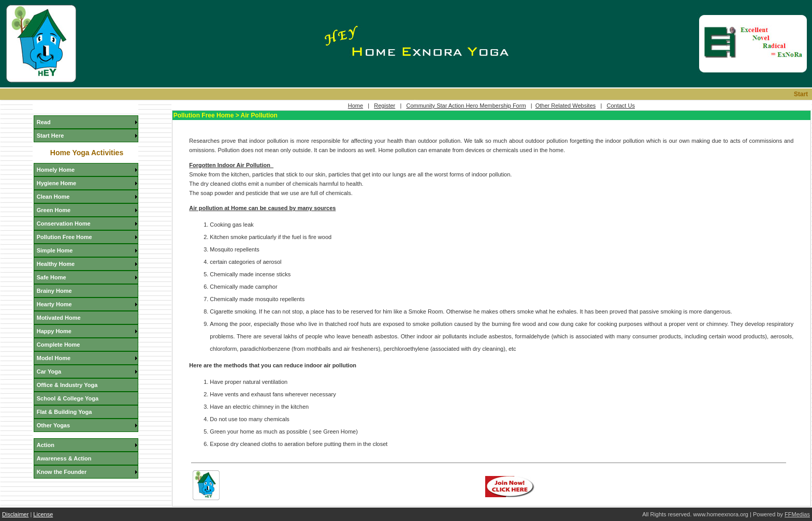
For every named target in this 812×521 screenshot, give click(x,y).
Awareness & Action (64, 458)
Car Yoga (49, 371)
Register (385, 106)
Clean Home (53, 197)
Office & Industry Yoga (67, 385)
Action (46, 445)
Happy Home (54, 331)
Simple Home (55, 250)
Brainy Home (54, 291)
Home (356, 106)
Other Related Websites (566, 106)
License (43, 514)
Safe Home (52, 277)
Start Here (50, 136)
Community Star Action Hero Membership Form (466, 106)
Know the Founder (62, 472)
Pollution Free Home (64, 237)
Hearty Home (54, 304)
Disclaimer (15, 514)
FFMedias (797, 514)
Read (44, 122)
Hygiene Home (56, 183)
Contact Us (620, 106)
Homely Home (56, 170)
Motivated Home (59, 318)
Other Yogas (53, 425)
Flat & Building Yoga (64, 412)
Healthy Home (56, 264)
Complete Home (59, 345)
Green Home (54, 210)
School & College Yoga (68, 398)
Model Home (54, 358)
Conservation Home (64, 224)
